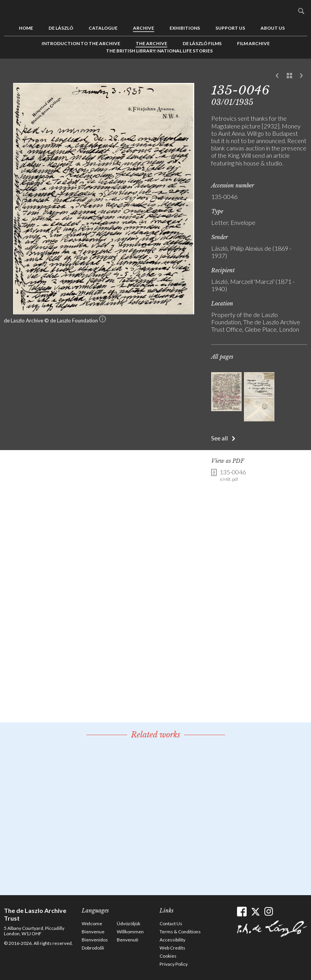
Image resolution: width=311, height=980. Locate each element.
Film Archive (253, 43)
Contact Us (171, 923)
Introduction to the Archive (81, 43)
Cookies (168, 956)
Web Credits (172, 948)
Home (26, 28)
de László (61, 28)
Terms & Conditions (180, 932)
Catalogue (103, 28)
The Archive (151, 43)
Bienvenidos (95, 940)
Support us (230, 28)
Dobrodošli (93, 948)
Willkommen (130, 932)
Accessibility (172, 940)
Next (301, 76)
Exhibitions (185, 28)
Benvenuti (128, 940)
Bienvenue (93, 932)
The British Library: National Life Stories (159, 51)
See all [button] (219, 438)
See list (289, 76)
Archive (144, 28)
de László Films (202, 43)
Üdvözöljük (129, 923)
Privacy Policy (174, 964)
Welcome (92, 923)
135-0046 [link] (233, 476)
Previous (277, 76)
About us (273, 28)
